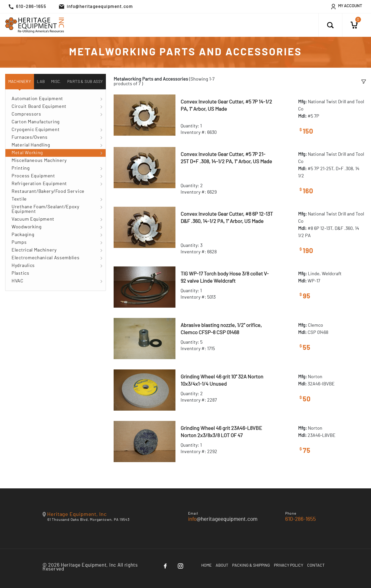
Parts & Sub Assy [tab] (85, 82)
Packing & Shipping (251, 565)
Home (206, 565)
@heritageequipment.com (223, 519)
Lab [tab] (41, 82)
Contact (316, 565)
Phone (291, 514)
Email (193, 514)
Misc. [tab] (56, 82)
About (222, 565)
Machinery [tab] (20, 82)
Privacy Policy (289, 565)
